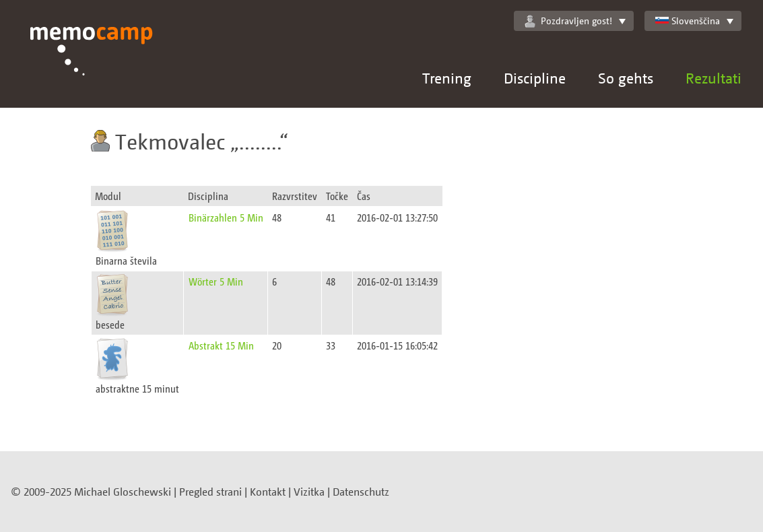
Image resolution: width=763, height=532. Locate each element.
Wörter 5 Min (216, 281)
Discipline (535, 78)
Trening (447, 78)
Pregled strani (210, 492)
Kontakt (268, 492)
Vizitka (309, 492)
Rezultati (714, 78)
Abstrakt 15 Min (221, 345)
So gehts (626, 78)
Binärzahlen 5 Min (226, 217)
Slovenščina (688, 21)
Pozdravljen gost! (568, 21)
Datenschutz (361, 492)
